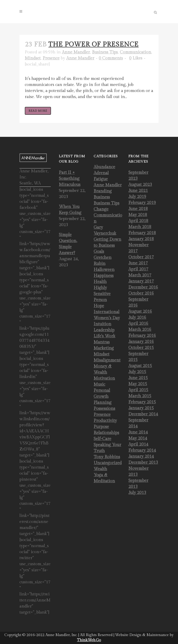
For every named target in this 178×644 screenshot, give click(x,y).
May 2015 (138, 384)
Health (100, 282)
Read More (38, 111)
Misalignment (107, 360)
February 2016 (142, 336)
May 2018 (138, 215)
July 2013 (137, 493)
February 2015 (142, 402)
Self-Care (102, 439)
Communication (135, 52)
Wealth (100, 469)
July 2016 (137, 317)
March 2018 (140, 227)
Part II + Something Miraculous (70, 179)
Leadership (104, 330)
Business (102, 197)
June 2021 (138, 191)
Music (99, 384)
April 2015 (138, 390)
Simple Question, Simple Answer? (68, 244)
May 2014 (138, 438)
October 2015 (141, 348)
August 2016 (140, 311)
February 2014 (142, 450)
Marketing (104, 348)
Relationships (106, 433)
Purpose (101, 427)
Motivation (104, 378)
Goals (99, 251)
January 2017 (141, 281)
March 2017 (140, 275)
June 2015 (138, 378)
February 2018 (142, 233)
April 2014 (138, 444)
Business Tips (105, 52)
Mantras (102, 342)
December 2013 (143, 462)
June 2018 (138, 209)
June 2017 (138, 263)
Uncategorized (108, 463)
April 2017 (138, 269)
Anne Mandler (76, 52)
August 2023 (140, 185)
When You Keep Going (70, 210)
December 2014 (143, 414)
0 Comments (111, 58)
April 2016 (138, 324)
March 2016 (140, 330)
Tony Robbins (107, 457)
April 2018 (138, 221)
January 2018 (141, 239)
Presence (51, 58)
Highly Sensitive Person (102, 294)
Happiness (104, 276)
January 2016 (141, 342)
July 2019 (137, 197)
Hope (99, 306)
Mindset (33, 58)
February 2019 (142, 203)
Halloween (104, 270)
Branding (103, 191)
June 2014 (138, 432)
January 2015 (141, 408)
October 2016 (141, 293)
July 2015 (137, 372)
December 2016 (143, 287)
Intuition (102, 324)
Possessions (104, 409)
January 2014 (141, 456)
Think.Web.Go (89, 640)
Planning (103, 402)
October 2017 (141, 257)
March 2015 (140, 396)
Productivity (105, 421)
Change (101, 209)
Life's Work (104, 336)
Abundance (104, 167)
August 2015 (140, 366)
